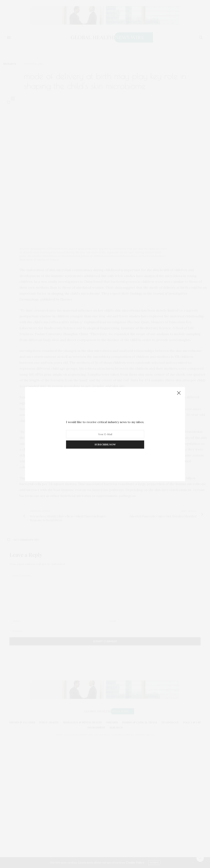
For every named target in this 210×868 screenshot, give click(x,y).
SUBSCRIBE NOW (105, 444)
